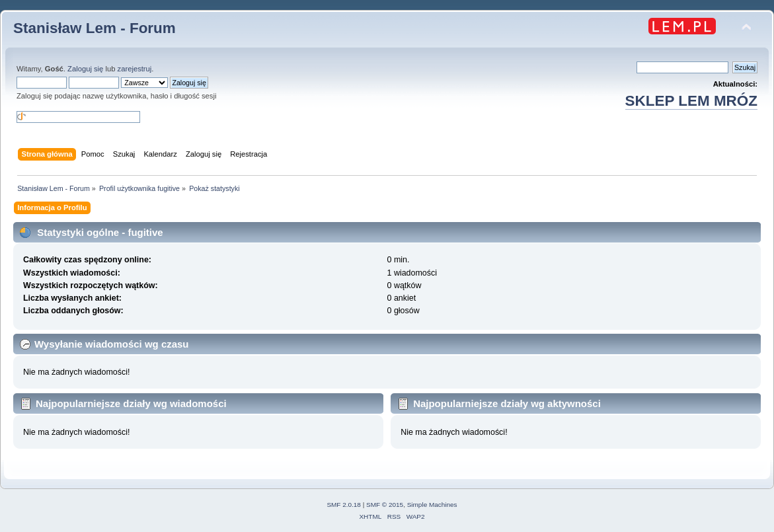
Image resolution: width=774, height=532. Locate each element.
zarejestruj (135, 69)
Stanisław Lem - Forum (95, 28)
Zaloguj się (85, 69)
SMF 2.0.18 (344, 505)
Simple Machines (432, 505)
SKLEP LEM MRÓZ (691, 101)
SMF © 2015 (385, 505)
